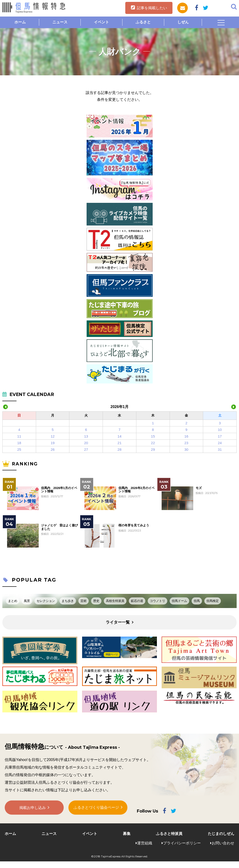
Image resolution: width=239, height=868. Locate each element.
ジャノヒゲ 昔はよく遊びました (59, 527)
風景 (27, 601)
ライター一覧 (118, 622)
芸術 (84, 601)
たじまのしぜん (221, 834)
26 (53, 449)
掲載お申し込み (33, 808)
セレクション (46, 601)
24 (220, 443)
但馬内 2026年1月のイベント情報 (59, 490)
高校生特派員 (115, 601)
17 (220, 436)
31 (220, 449)
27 (86, 449)
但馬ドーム (179, 601)
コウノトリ (157, 601)
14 (119, 436)
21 (119, 443)
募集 (127, 834)
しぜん (183, 22)
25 (19, 449)
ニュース (60, 22)
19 (53, 443)
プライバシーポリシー (182, 843)
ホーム (20, 22)
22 (153, 443)
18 (19, 443)
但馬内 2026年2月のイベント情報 (136, 490)
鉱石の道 (137, 601)
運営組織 (145, 843)
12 (53, 436)
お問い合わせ (223, 843)
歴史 (96, 601)
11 (19, 436)
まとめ (13, 601)
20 (86, 443)
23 (187, 443)
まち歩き (68, 601)
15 (153, 436)
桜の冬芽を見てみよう (134, 525)
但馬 (197, 601)
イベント (101, 22)
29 (153, 449)
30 (187, 449)
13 (86, 436)
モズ (199, 488)
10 (220, 430)
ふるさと (143, 22)
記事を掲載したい (152, 8)
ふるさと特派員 (169, 834)
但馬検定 (213, 601)
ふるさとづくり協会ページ (96, 808)
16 (187, 436)
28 (119, 449)
